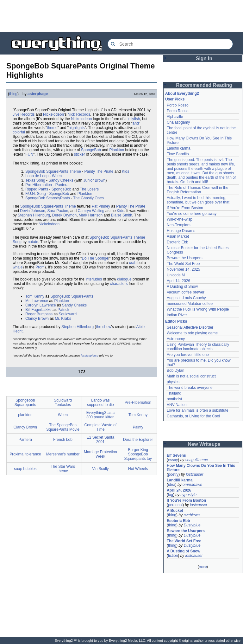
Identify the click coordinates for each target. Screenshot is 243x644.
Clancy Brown (37, 319)
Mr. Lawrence (37, 301)
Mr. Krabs (63, 319)
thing (13, 94)
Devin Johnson (32, 211)
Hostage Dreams (181, 231)
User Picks (175, 99)
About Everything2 (182, 93)
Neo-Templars (179, 225)
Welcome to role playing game (192, 333)
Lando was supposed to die (100, 402)
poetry (173, 474)
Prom (40, 267)
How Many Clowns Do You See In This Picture (201, 468)
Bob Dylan (175, 370)
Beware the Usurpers (185, 258)
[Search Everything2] (170, 44)
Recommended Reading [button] (204, 85)
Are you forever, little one (188, 355)
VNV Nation (177, 405)
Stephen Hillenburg (34, 215)
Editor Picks (176, 321)
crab (133, 263)
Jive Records (24, 114)
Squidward (68, 314)
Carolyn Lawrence (41, 305)
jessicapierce (89, 355)
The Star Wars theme (63, 469)
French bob (63, 440)
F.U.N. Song (36, 194)
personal (175, 505)
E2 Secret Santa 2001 (100, 440)
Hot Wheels (138, 469)
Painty (138, 427)
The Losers (89, 189)
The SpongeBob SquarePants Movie (63, 427)
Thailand (174, 393)
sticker (80, 154)
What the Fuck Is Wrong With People (198, 309)
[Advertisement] (121, 16)
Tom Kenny (35, 296)
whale (18, 267)
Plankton (117, 150)
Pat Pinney (101, 206)
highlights (77, 128)
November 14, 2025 (183, 269)
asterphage (38, 94)
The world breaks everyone (190, 388)
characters (119, 284)
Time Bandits (178, 154)
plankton (25, 415)
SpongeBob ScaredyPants (48, 198)
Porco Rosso (178, 105)
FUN (29, 154)
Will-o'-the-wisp (180, 219)
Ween (57, 176)
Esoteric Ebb (178, 242)
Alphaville (175, 117)
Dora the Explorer (138, 440)
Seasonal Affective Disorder (190, 327)
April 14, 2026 (178, 281)
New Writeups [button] (204, 444)
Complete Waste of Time (101, 427)
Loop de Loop (37, 176)
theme (52, 128)
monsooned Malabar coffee (190, 304)
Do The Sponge (95, 258)
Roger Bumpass (39, 314)
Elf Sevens (176, 455)
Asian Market (178, 236)
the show (104, 327)
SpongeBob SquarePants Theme (53, 171)
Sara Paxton (58, 211)
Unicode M (176, 275)
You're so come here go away (192, 214)
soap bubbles (25, 469)
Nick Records (79, 114)
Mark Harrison (91, 215)
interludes (94, 279)
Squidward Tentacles (63, 402)
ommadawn (192, 485)
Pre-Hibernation (39, 185)
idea (172, 485)
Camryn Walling (91, 211)
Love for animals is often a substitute (198, 410)
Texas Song (35, 180)
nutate (33, 242)
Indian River (177, 315)
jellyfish (134, 119)
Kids (125, 171)
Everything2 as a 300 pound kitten (100, 415)
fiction (173, 556)
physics (173, 382)
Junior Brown (94, 180)
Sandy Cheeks (61, 180)
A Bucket (175, 511)
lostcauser (195, 474)
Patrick (63, 310)
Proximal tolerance (25, 454)
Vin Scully (100, 469)
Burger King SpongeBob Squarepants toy (138, 454)
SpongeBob (91, 150)
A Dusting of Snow (182, 287)
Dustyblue (192, 525)
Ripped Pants (37, 189)
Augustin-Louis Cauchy (186, 298)
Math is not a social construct (191, 376)
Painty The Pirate (99, 171)
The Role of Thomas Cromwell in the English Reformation (198, 190)
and (136, 123)
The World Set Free (183, 264)
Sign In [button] (204, 58)
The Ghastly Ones (88, 198)
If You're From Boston (185, 208)
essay (173, 460)
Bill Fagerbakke (38, 310)
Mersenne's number (63, 454)
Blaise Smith (122, 215)
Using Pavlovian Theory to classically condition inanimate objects (198, 347)
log (171, 495)
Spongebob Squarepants (25, 402)
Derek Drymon (64, 215)
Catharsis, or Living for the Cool (193, 416)
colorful (19, 132)
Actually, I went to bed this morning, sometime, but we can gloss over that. (199, 200)
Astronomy (176, 339)
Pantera (62, 185)
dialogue (124, 279)
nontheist (174, 399)
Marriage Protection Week (100, 454)
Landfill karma (179, 148)
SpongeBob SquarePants (72, 296)
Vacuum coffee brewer (186, 292)
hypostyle (188, 495)
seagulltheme (197, 460)
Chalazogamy (178, 122)
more (203, 567)
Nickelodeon (53, 114)
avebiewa (192, 515)
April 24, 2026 (179, 490)
